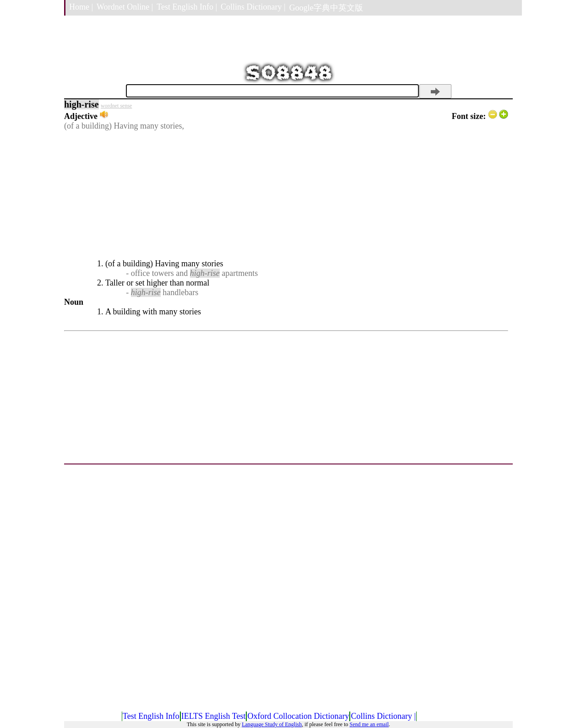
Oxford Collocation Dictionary (298, 716)
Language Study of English (272, 724)
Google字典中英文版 (326, 8)
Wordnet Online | (125, 7)
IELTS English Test (214, 716)
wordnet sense (116, 106)
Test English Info (151, 716)
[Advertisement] (286, 195)
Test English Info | (187, 7)
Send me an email (369, 724)
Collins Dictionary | (253, 7)
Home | (81, 7)
